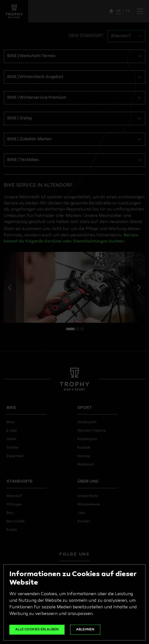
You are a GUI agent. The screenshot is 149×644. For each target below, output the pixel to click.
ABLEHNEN (85, 630)
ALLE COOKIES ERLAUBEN (37, 630)
